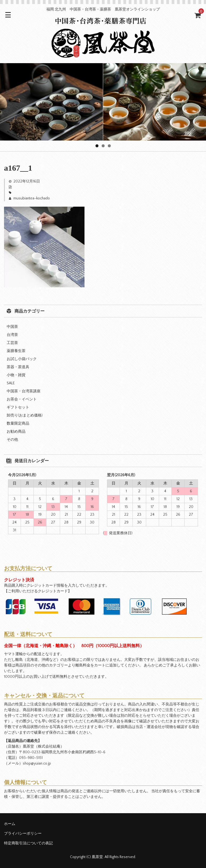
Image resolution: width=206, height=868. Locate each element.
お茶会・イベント (22, 399)
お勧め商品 (16, 432)
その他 (12, 440)
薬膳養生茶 (16, 351)
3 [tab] (109, 146)
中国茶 (12, 327)
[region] (103, 102)
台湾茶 (12, 335)
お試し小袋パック (22, 359)
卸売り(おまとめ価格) (25, 415)
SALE (11, 383)
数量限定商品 (18, 424)
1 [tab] (97, 146)
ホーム (10, 824)
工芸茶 (12, 343)
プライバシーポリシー (23, 834)
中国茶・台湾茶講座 (24, 391)
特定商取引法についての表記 (28, 843)
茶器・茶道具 (18, 367)
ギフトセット (18, 407)
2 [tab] (103, 146)
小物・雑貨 (16, 375)
